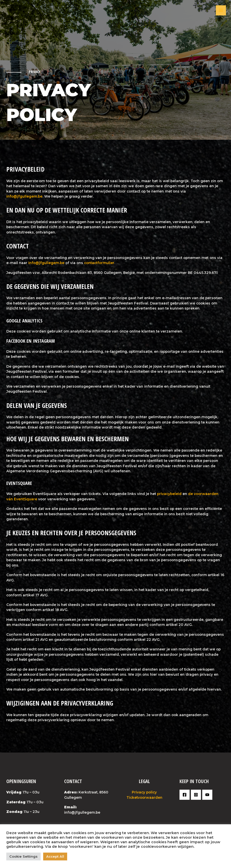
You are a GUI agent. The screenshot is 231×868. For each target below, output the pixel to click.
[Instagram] (196, 795)
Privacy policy (144, 792)
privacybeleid (169, 494)
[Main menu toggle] (221, 10)
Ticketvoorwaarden (144, 797)
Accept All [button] (55, 856)
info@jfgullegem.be (24, 196)
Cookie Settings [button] (23, 856)
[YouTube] (207, 795)
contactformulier (99, 263)
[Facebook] (185, 795)
